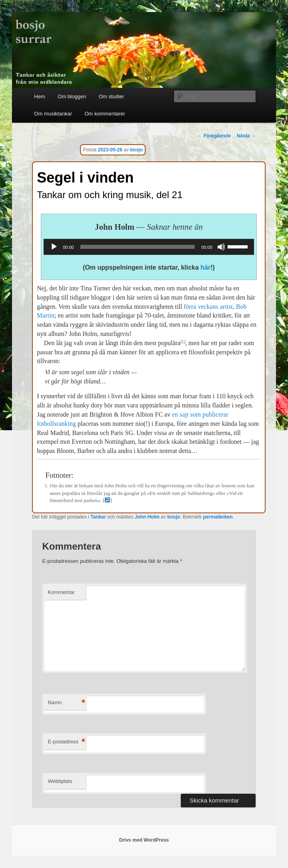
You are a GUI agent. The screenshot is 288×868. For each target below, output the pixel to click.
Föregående (214, 136)
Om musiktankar (53, 114)
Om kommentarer (105, 114)
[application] (149, 247)
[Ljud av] (221, 247)
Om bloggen (72, 96)
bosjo (136, 150)
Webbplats (60, 781)
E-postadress (67, 742)
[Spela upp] (54, 247)
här (205, 267)
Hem (39, 96)
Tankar (98, 517)
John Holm (147, 517)
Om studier (112, 96)
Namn (67, 703)
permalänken (218, 517)
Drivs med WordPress (144, 840)
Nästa (246, 136)
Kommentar (61, 592)
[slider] (138, 247)
